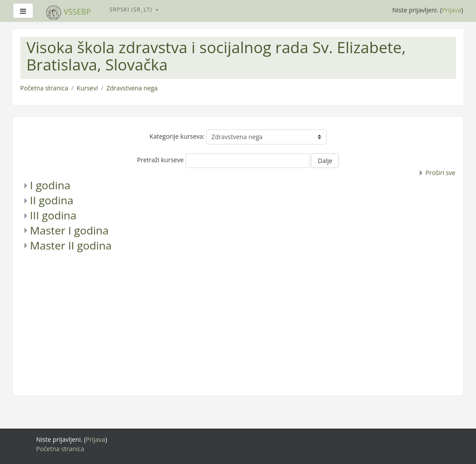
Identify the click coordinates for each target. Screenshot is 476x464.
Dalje (325, 161)
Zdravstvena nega (132, 88)
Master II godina (71, 245)
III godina (53, 215)
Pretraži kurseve (160, 160)
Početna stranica (44, 88)
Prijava (452, 10)
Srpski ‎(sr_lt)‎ (132, 10)
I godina (50, 185)
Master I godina (69, 230)
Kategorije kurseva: (177, 136)
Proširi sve (440, 173)
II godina (52, 200)
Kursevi (87, 88)
